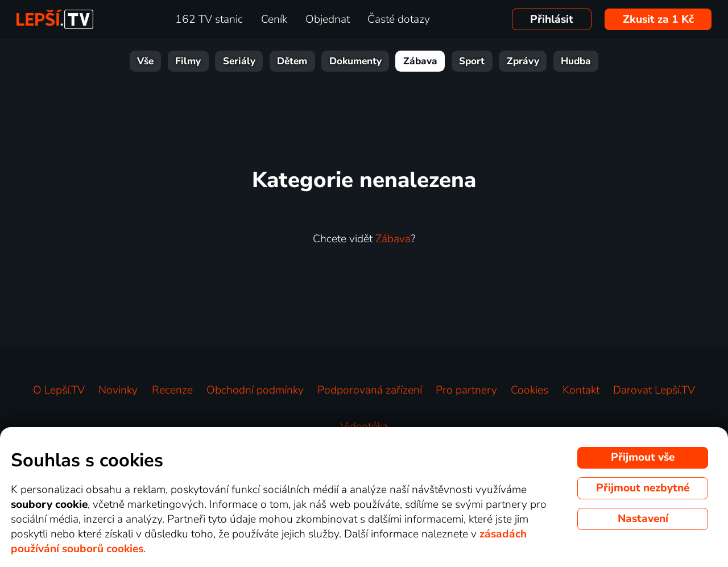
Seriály (239, 61)
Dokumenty (355, 61)
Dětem (292, 61)
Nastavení (643, 519)
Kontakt (581, 390)
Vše (145, 61)
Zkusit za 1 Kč (658, 19)
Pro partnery (466, 390)
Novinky (118, 390)
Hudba (576, 61)
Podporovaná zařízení (370, 390)
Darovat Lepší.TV (654, 390)
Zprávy (523, 61)
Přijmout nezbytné (643, 488)
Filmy (188, 61)
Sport (472, 61)
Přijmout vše (643, 457)
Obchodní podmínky (255, 390)
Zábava (420, 61)
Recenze (172, 390)
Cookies (530, 390)
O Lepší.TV (59, 390)
